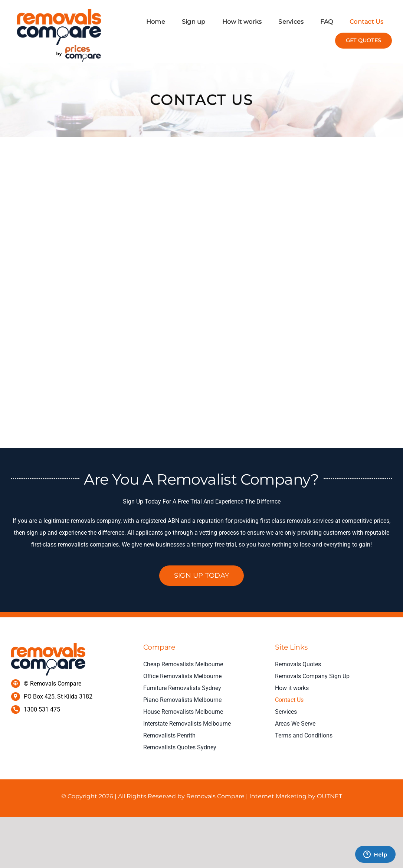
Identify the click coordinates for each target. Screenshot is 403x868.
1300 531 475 (42, 709)
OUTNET (329, 796)
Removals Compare (215, 796)
